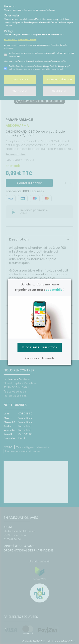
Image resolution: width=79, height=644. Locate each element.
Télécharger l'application (39, 347)
